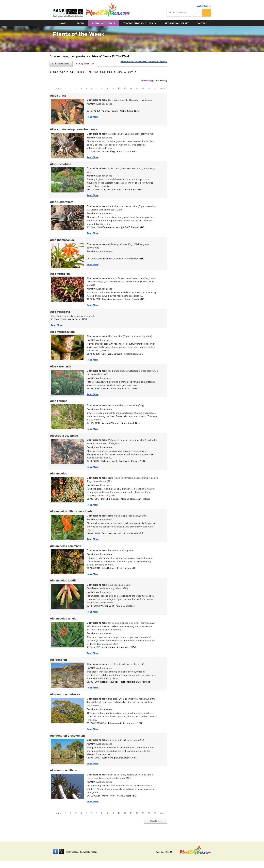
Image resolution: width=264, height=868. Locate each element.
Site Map (170, 852)
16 (149, 89)
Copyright (160, 852)
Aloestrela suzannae (63, 438)
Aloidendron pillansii (64, 775)
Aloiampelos (58, 476)
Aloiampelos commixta (65, 550)
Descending (161, 81)
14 (137, 89)
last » (163, 89)
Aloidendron (58, 664)
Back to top (155, 826)
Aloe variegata (60, 313)
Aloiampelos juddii (62, 584)
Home (63, 23)
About (80, 23)
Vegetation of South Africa (140, 23)
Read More (92, 117)
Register (207, 6)
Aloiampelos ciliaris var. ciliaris (71, 515)
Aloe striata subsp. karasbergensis (73, 130)
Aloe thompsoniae (62, 241)
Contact (202, 23)
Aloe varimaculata (62, 334)
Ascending (147, 81)
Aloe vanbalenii (60, 275)
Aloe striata (57, 96)
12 (125, 89)
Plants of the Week (104, 23)
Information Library (177, 23)
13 (131, 89)
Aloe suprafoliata (61, 203)
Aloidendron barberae (65, 699)
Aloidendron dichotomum (67, 740)
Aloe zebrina (58, 403)
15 (143, 89)
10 (113, 89)
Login (199, 6)
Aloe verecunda (60, 369)
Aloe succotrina (60, 165)
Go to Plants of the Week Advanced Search (144, 64)
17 (155, 89)
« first (59, 89)
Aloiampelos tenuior (63, 623)
